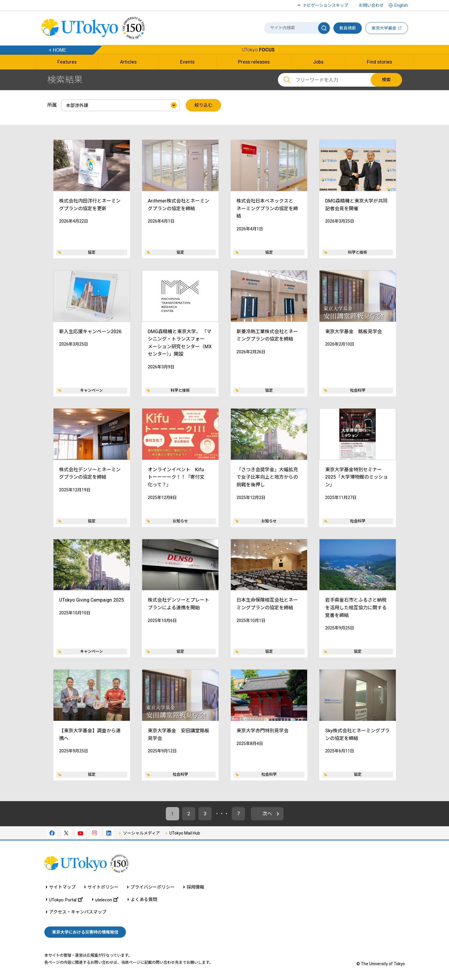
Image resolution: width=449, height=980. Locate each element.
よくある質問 (144, 900)
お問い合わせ (371, 5)
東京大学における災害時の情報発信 (85, 932)
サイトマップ (62, 887)
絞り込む (203, 105)
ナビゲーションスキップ (325, 5)
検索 (386, 80)
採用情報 (195, 887)
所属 (52, 105)
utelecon (107, 900)
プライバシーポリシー (153, 887)
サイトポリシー (103, 887)
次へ (267, 814)
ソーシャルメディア (141, 833)
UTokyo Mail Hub (185, 833)
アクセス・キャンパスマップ (78, 912)
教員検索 (348, 28)
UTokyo (258, 50)
